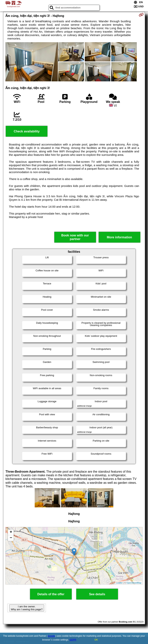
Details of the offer (51, 594)
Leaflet (119, 583)
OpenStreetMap (134, 583)
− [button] (11, 538)
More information (119, 237)
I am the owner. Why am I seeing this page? (27, 608)
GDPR (73, 640)
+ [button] (11, 532)
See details (97, 594)
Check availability (27, 131)
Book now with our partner (75, 237)
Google (51, 636)
